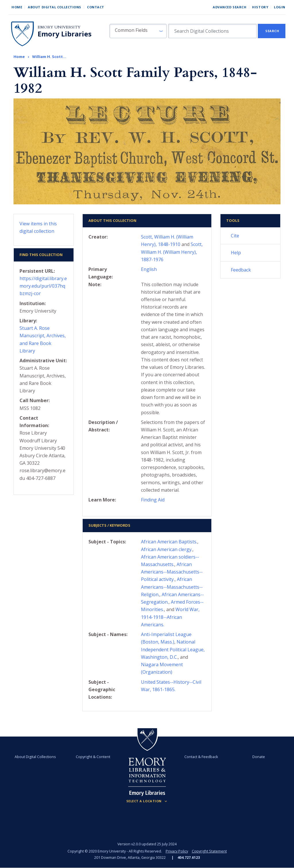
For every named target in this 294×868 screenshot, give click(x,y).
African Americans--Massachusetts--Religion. (172, 587)
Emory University (59, 27)
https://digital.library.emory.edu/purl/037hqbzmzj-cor (43, 286)
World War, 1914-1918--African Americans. (170, 617)
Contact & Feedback (201, 757)
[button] (138, 31)
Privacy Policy (177, 851)
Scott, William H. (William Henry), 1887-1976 (172, 252)
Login (280, 7)
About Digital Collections (55, 7)
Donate (258, 757)
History (260, 7)
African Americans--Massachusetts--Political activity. (172, 572)
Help (236, 253)
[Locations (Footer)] (147, 801)
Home (17, 7)
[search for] (212, 31)
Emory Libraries (65, 34)
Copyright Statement (209, 851)
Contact (96, 7)
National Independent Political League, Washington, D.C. (173, 649)
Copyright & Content (93, 757)
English (149, 269)
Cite (235, 236)
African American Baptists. (169, 542)
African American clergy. (167, 549)
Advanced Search (230, 7)
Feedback (241, 270)
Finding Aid (153, 500)
